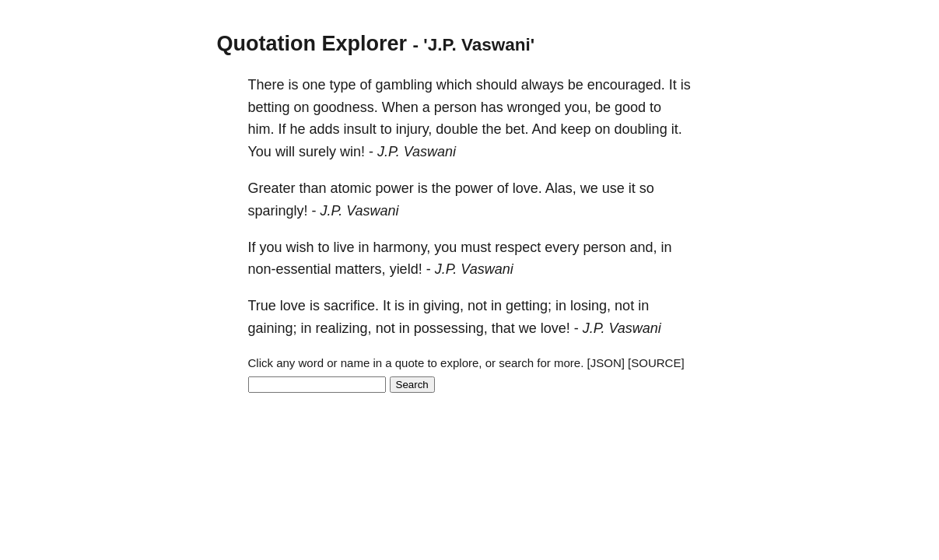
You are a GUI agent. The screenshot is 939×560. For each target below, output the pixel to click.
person (455, 107)
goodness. (346, 107)
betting (269, 107)
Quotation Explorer (312, 44)
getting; (529, 306)
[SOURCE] (656, 363)
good (630, 107)
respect (518, 247)
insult (360, 129)
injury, (414, 129)
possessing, (451, 328)
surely (317, 152)
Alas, (561, 188)
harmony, (402, 247)
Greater (272, 188)
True (262, 306)
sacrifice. (351, 306)
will (285, 152)
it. (677, 129)
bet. (517, 129)
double (457, 129)
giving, (443, 306)
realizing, (344, 328)
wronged (534, 107)
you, (578, 107)
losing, (590, 306)
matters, (361, 269)
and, (643, 247)
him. (261, 129)
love (293, 306)
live (344, 247)
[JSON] (606, 363)
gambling (404, 85)
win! (352, 152)
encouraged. (626, 85)
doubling (641, 129)
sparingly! (278, 211)
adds (325, 129)
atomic (351, 188)
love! (555, 328)
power (395, 188)
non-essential (290, 269)
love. (527, 188)
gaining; (273, 328)
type (343, 85)
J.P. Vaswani (417, 152)
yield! (406, 269)
